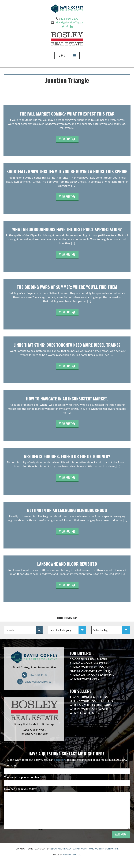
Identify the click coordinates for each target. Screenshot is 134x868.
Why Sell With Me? (83, 713)
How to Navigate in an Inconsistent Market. (67, 399)
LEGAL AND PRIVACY (61, 849)
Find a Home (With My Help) (90, 671)
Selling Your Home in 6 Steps (91, 701)
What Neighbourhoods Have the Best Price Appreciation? (67, 229)
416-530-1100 (69, 18)
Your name (12, 765)
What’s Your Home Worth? (90, 709)
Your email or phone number (23, 777)
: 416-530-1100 (34, 675)
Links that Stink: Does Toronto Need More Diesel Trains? (67, 345)
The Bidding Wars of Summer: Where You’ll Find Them (67, 287)
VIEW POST (67, 139)
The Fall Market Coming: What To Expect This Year (67, 114)
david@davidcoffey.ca (69, 22)
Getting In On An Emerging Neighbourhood (67, 510)
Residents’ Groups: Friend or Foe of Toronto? (67, 456)
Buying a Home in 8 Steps (88, 663)
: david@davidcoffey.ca (34, 681)
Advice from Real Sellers (89, 697)
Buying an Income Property (91, 675)
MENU (67, 56)
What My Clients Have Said (90, 705)
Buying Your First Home (88, 667)
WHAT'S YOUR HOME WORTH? (88, 849)
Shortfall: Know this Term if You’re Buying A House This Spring (67, 171)
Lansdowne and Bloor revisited (67, 564)
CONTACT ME (112, 849)
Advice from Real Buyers (89, 659)
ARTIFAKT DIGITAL (72, 855)
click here (60, 760)
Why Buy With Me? (83, 679)
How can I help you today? (21, 789)
